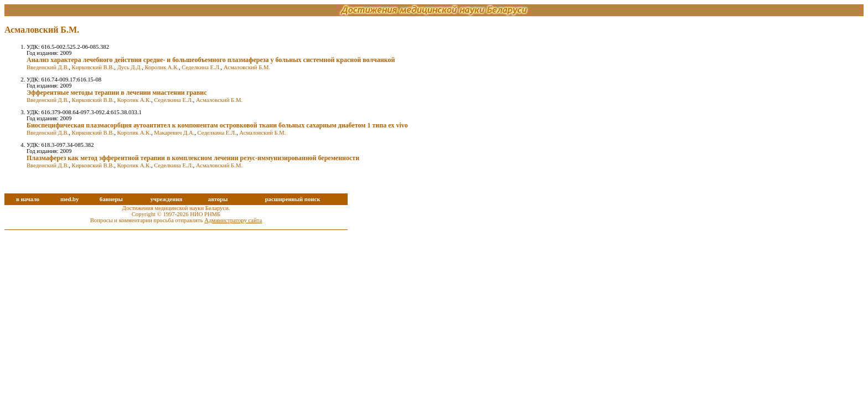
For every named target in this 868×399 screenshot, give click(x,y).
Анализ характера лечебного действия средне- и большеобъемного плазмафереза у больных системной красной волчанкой (211, 60)
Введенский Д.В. (48, 67)
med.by (69, 199)
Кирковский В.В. (93, 67)
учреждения (166, 199)
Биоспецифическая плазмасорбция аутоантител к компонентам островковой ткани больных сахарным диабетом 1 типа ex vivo (217, 125)
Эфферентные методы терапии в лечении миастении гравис (117, 93)
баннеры (111, 199)
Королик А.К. (162, 67)
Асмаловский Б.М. (247, 67)
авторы (218, 199)
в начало (28, 199)
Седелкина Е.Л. (201, 67)
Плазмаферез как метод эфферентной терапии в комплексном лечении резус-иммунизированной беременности (193, 158)
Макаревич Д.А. (174, 133)
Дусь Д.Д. (129, 67)
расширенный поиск (293, 199)
